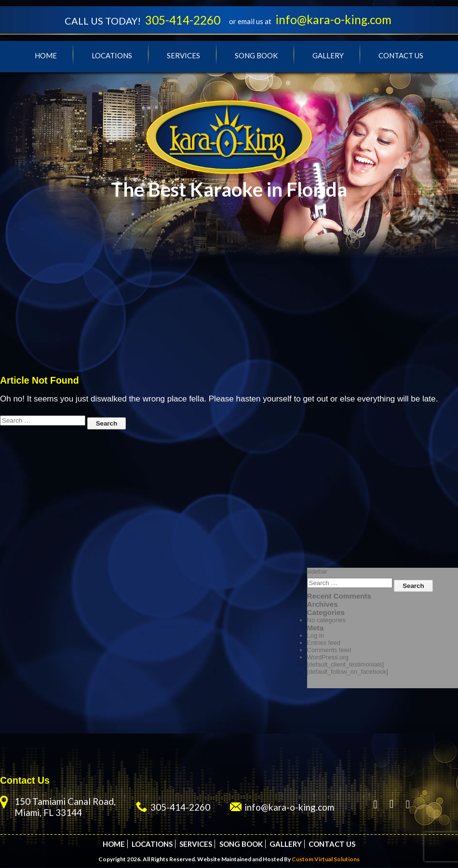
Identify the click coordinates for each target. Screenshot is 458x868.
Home (46, 56)
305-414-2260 (182, 20)
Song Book (256, 56)
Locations (112, 56)
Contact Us (401, 56)
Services (183, 56)
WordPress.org (328, 658)
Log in (316, 636)
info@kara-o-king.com (336, 20)
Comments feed (329, 650)
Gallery (328, 56)
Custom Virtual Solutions (326, 860)
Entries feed (324, 643)
